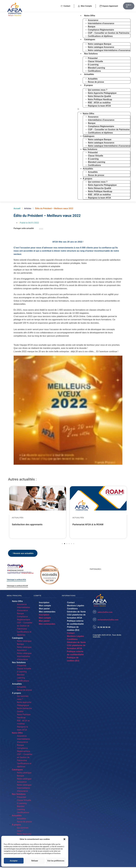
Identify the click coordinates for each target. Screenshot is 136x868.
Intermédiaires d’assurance (101, 23)
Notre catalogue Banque (100, 44)
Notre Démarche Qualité (99, 96)
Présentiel (93, 58)
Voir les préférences (56, 861)
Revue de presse (96, 82)
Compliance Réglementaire (101, 30)
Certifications (94, 71)
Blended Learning (96, 68)
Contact (71, 603)
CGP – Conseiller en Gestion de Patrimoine (109, 33)
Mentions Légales (76, 606)
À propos (89, 85)
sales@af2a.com (105, 613)
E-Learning (93, 65)
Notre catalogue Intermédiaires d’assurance (109, 50)
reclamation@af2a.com (108, 621)
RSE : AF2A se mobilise (99, 103)
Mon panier (44, 610)
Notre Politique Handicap (100, 99)
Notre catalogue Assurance (101, 47)
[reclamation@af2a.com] (95, 620)
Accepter (14, 861)
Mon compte (45, 606)
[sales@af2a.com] (95, 613)
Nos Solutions (91, 54)
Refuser (35, 861)
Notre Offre (90, 16)
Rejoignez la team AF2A (99, 106)
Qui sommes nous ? (98, 90)
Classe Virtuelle (95, 61)
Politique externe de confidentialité (75, 623)
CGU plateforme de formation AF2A (76, 617)
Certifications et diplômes (100, 36)
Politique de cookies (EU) (73, 629)
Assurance (93, 20)
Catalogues (90, 39)
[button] (64, 839)
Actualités (89, 74)
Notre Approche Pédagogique (102, 93)
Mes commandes (47, 613)
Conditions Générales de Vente (76, 611)
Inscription (44, 603)
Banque (92, 27)
